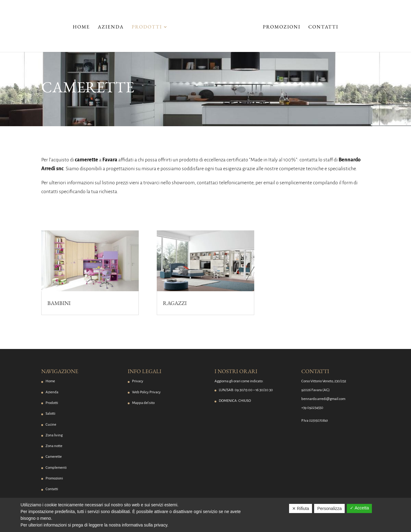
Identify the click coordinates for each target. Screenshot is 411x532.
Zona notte (54, 446)
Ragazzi (175, 303)
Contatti (323, 27)
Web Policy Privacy (146, 392)
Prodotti (147, 27)
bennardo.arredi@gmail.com (323, 399)
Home (81, 27)
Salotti (50, 414)
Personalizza (329, 508)
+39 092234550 (312, 408)
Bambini (59, 303)
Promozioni (282, 27)
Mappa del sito (143, 403)
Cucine (51, 425)
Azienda (111, 27)
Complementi (56, 468)
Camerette (54, 457)
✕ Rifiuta (301, 508)
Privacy (138, 381)
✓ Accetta (359, 508)
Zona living (54, 435)
